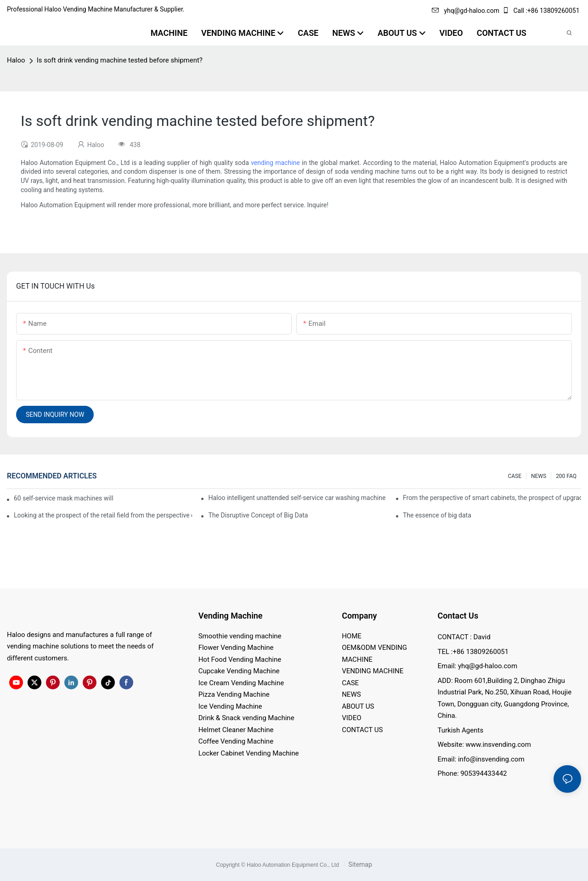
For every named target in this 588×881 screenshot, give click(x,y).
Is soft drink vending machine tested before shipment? (120, 60)
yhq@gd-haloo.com (465, 11)
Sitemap (359, 864)
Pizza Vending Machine (234, 694)
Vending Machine (231, 616)
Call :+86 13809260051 (542, 11)
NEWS (539, 476)
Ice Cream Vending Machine (241, 683)
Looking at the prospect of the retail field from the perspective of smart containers (103, 515)
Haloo (16, 60)
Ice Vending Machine (230, 706)
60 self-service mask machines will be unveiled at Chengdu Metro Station (64, 498)
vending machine (275, 163)
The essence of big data (437, 515)
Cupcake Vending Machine (239, 671)
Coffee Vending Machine (236, 741)
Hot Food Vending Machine (240, 659)
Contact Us (458, 616)
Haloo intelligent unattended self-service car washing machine (297, 498)
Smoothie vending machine (240, 636)
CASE (514, 476)
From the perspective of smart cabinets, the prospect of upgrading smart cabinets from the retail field (492, 498)
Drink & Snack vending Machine (246, 718)
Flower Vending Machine (236, 648)
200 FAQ (566, 476)
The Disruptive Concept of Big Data (258, 515)
